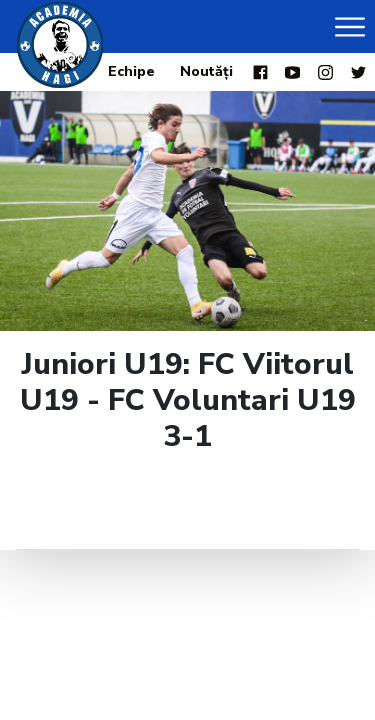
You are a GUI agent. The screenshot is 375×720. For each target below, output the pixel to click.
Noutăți (206, 71)
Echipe (131, 71)
